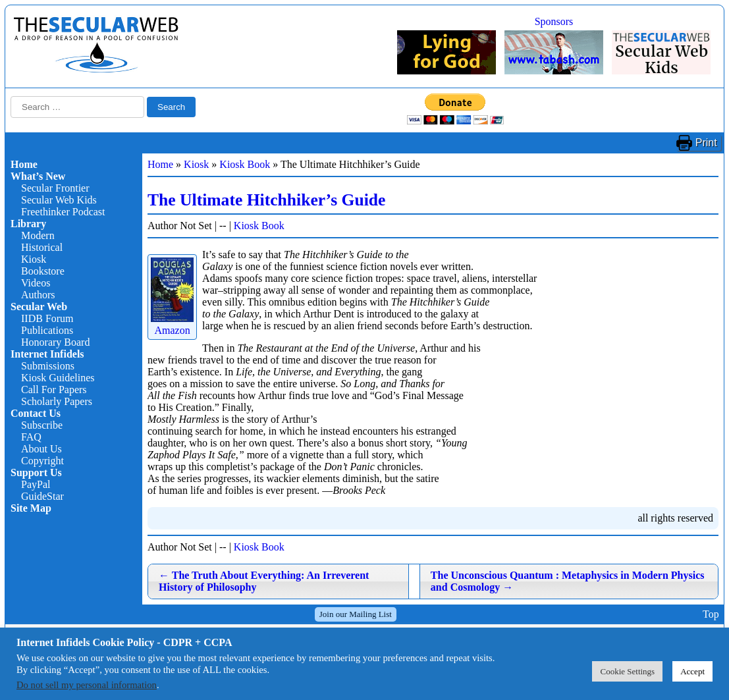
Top (711, 614)
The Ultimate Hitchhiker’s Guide (266, 200)
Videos (36, 283)
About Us (41, 449)
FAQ (31, 437)
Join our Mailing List (356, 614)
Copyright (42, 461)
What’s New (38, 176)
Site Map (31, 508)
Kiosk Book (245, 164)
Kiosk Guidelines (58, 378)
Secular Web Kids (59, 200)
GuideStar (42, 496)
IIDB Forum (47, 318)
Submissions (48, 366)
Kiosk (34, 259)
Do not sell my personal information (87, 685)
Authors (38, 295)
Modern (38, 235)
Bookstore (43, 271)
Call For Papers (54, 390)
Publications (47, 330)
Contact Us (36, 413)
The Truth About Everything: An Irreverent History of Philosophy (264, 581)
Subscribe (42, 425)
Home (24, 164)
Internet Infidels (47, 354)
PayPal (36, 484)
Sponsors (554, 21)
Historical (42, 247)
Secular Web (39, 307)
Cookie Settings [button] (627, 671)
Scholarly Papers (57, 401)
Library (28, 224)
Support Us (36, 472)
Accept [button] (692, 671)
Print (706, 143)
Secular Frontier (55, 188)
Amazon (172, 324)
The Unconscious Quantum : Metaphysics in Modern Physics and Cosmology (568, 581)
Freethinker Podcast (63, 212)
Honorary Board (55, 342)
